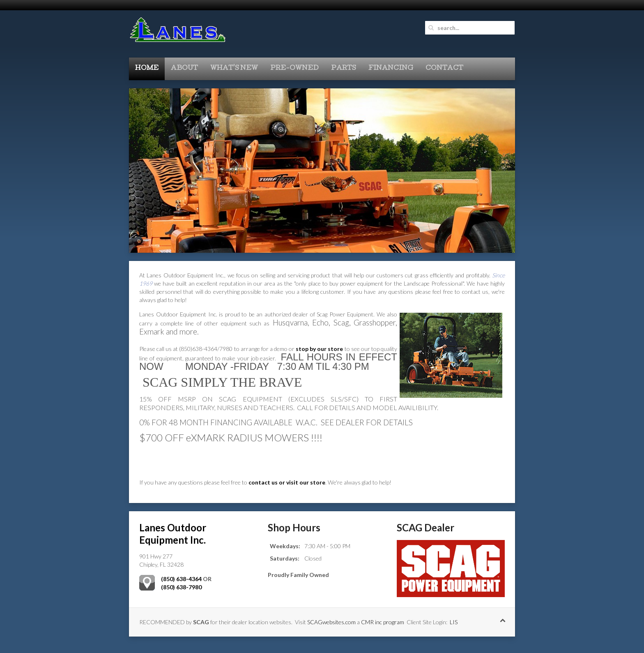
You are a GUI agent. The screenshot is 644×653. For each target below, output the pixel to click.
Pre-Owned (294, 69)
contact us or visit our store (287, 482)
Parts (344, 69)
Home (147, 69)
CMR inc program (383, 622)
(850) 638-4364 (181, 579)
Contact (444, 69)
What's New (234, 69)
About (184, 69)
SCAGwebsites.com (331, 622)
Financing (391, 69)
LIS (454, 622)
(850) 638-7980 (181, 587)
